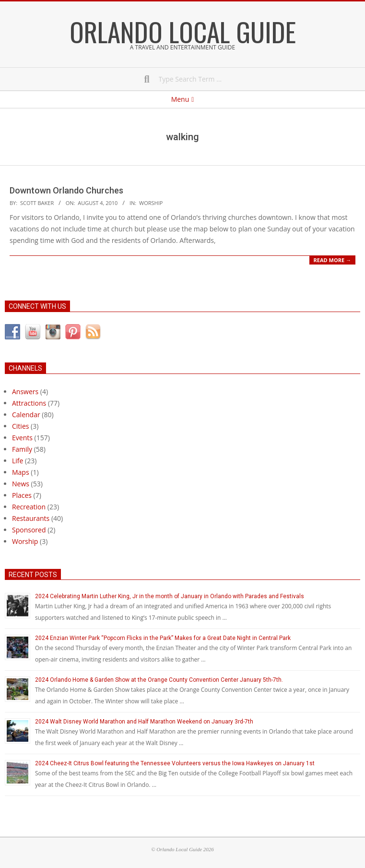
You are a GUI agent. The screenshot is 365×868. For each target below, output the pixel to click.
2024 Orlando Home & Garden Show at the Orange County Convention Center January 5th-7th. (159, 680)
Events (22, 438)
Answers (25, 392)
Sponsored (29, 530)
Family (22, 449)
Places (22, 495)
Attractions (29, 403)
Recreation (29, 507)
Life (18, 461)
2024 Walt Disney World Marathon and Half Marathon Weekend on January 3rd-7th (144, 722)
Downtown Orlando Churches (66, 190)
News (21, 484)
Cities (20, 426)
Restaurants (31, 518)
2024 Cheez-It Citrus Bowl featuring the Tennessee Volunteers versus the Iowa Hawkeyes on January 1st (175, 763)
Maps (21, 472)
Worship (151, 203)
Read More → (332, 260)
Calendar (26, 415)
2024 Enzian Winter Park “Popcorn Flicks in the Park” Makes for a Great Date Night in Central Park (163, 638)
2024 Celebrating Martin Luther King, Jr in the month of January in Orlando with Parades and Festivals (170, 596)
